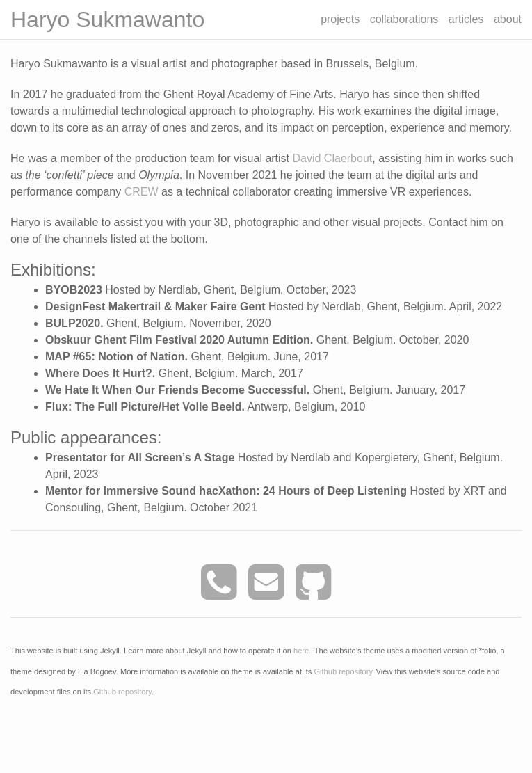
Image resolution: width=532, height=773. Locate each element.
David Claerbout (333, 158)
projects (340, 19)
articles (466, 19)
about (508, 19)
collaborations (404, 19)
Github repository (343, 671)
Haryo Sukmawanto (107, 19)
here (301, 651)
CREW (142, 192)
